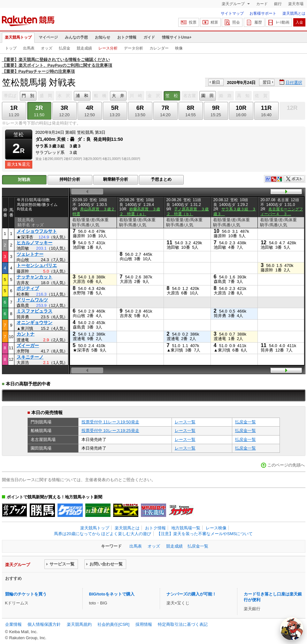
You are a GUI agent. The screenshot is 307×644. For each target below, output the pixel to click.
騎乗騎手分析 (116, 179)
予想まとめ (161, 179)
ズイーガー (28, 345)
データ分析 (134, 48)
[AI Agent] (292, 629)
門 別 (28, 96)
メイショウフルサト (37, 231)
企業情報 (13, 624)
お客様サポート (263, 13)
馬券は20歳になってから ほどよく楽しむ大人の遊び (103, 534)
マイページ (48, 37)
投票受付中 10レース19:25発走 (110, 431)
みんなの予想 (76, 37)
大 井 (118, 96)
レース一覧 (185, 422)
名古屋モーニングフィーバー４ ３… (282, 211)
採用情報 (144, 624)
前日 (216, 82)
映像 (179, 48)
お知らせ (103, 37)
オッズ (47, 48)
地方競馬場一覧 (186, 528)
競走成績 (84, 48)
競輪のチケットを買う (26, 594)
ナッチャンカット (35, 277)
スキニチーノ (30, 357)
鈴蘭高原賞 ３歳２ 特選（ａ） (140, 211)
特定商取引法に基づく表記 (183, 624)
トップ (11, 48)
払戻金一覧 (246, 422)
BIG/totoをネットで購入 (112, 594)
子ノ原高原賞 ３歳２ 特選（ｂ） (188, 211)
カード (262, 4)
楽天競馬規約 (79, 624)
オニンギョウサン (35, 322)
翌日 (267, 82)
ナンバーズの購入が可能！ (191, 594)
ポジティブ (28, 288)
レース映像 (216, 528)
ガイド (149, 37)
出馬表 (29, 48)
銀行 (278, 4)
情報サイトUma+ (177, 37)
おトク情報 (127, 37)
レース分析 (108, 48)
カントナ (26, 334)
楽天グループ (234, 4)
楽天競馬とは (294, 13)
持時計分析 (70, 179)
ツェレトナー (30, 254)
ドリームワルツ (32, 300)
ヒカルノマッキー (35, 243)
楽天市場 (296, 4)
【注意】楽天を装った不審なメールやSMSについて (205, 534)
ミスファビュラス (35, 311)
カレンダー (159, 48)
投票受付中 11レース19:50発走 (110, 422)
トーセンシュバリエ (37, 265)
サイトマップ (232, 13)
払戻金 (65, 48)
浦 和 (82, 96)
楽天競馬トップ (18, 37)
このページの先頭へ (286, 465)
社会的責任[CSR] (113, 624)
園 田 (207, 96)
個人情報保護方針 (44, 624)
